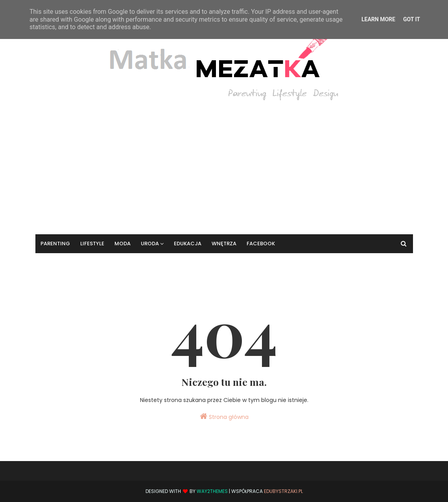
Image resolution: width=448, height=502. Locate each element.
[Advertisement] (224, 163)
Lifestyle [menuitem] (92, 244)
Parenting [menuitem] (55, 244)
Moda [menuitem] (123, 244)
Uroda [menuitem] (150, 244)
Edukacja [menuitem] (188, 244)
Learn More (378, 19)
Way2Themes (212, 491)
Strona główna (224, 417)
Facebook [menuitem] (261, 244)
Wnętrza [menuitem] (224, 244)
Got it (412, 19)
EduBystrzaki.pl (283, 491)
